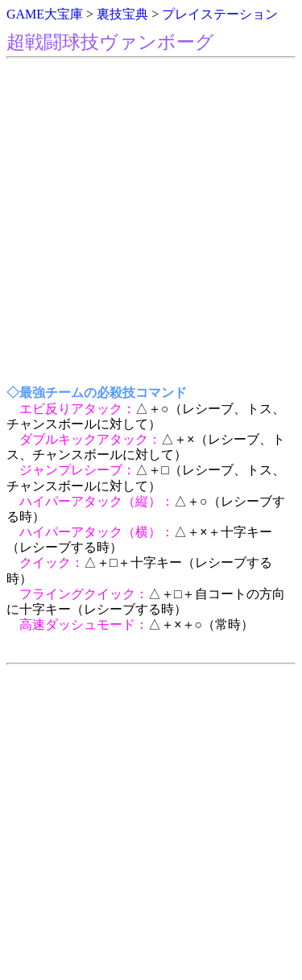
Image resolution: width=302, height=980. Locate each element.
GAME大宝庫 (45, 14)
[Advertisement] (151, 223)
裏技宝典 (122, 14)
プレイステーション (220, 14)
